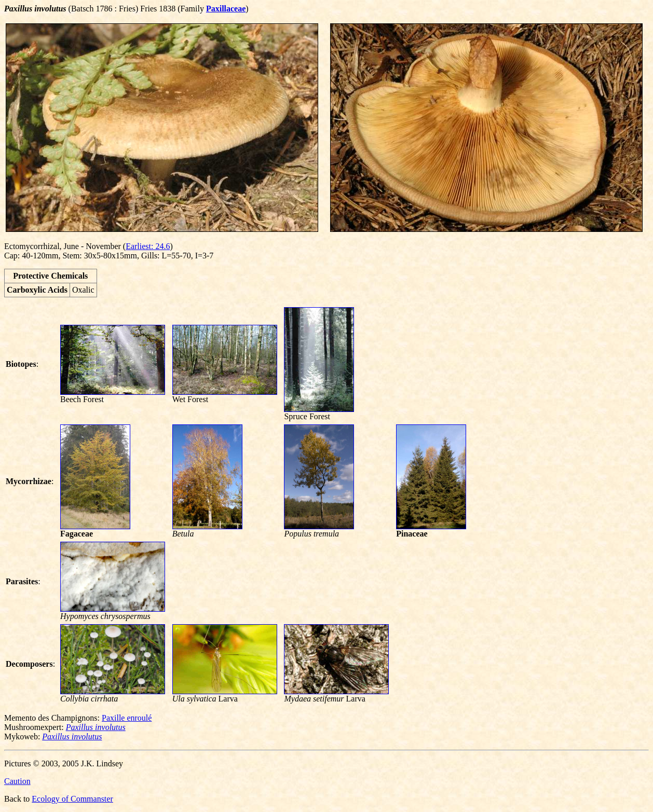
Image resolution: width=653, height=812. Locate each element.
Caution (17, 781)
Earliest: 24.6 (148, 246)
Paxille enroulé (127, 718)
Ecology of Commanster (72, 799)
